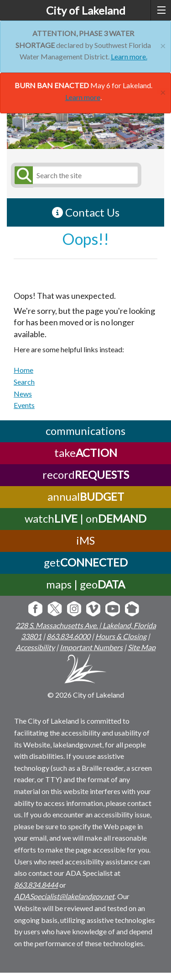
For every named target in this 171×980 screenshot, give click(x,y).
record (86, 474)
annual (86, 496)
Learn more (83, 97)
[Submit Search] (22, 175)
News (23, 394)
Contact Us (86, 212)
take (86, 452)
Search (24, 382)
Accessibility (35, 647)
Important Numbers (91, 647)
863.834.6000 (68, 636)
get (86, 562)
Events (24, 405)
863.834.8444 (36, 885)
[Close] (163, 45)
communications (85, 430)
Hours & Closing (121, 636)
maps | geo (85, 584)
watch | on (85, 518)
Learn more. (129, 56)
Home (23, 370)
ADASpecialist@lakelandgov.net (64, 896)
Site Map (142, 647)
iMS (85, 540)
